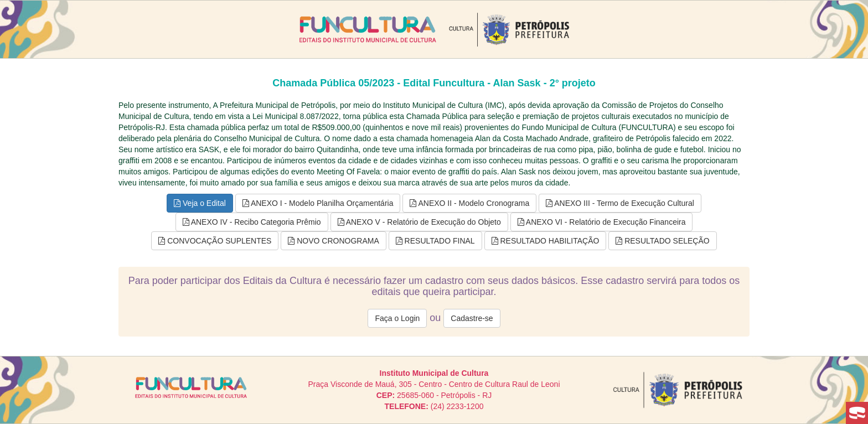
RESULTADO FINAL (435, 241)
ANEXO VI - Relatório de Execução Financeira (602, 222)
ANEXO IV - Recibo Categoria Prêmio (252, 222)
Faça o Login (397, 318)
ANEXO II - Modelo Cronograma (469, 203)
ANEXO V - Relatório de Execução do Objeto (419, 222)
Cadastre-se (472, 318)
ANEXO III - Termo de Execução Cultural (620, 203)
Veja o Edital (200, 203)
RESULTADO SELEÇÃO (662, 241)
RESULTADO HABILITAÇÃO (546, 241)
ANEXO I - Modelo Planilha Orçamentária (318, 203)
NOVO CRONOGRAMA (333, 241)
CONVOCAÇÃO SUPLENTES (215, 241)
